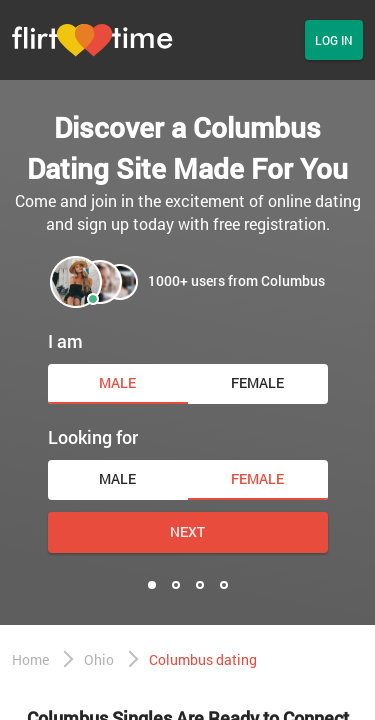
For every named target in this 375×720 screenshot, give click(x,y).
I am (65, 341)
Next (187, 531)
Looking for (93, 437)
